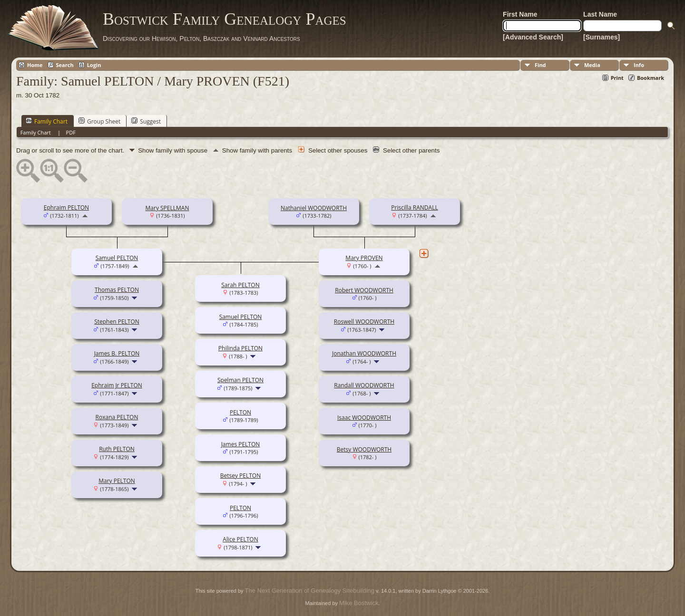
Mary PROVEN (364, 258)
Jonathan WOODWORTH (364, 353)
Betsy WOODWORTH (364, 449)
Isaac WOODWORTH (364, 418)
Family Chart (47, 121)
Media (592, 65)
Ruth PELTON (117, 449)
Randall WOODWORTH (364, 385)
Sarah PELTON (240, 285)
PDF (71, 132)
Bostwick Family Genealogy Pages (225, 19)
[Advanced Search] (533, 37)
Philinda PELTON (240, 348)
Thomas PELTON (117, 290)
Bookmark (651, 78)
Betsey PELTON (240, 476)
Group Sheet (99, 121)
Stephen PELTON (117, 322)
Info (639, 65)
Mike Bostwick (359, 603)
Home (35, 65)
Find (540, 65)
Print (617, 78)
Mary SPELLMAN (167, 208)
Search (65, 65)
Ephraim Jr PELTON (117, 385)
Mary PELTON (117, 481)
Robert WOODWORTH (364, 290)
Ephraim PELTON (66, 207)
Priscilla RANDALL (414, 207)
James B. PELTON (117, 353)
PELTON (240, 412)
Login (94, 65)
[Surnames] (602, 37)
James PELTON (241, 444)
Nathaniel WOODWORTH (314, 208)
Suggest (146, 121)
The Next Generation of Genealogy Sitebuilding (310, 591)
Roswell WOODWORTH (364, 322)
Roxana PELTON (117, 417)
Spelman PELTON (240, 380)
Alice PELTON (240, 539)
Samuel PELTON (117, 258)
